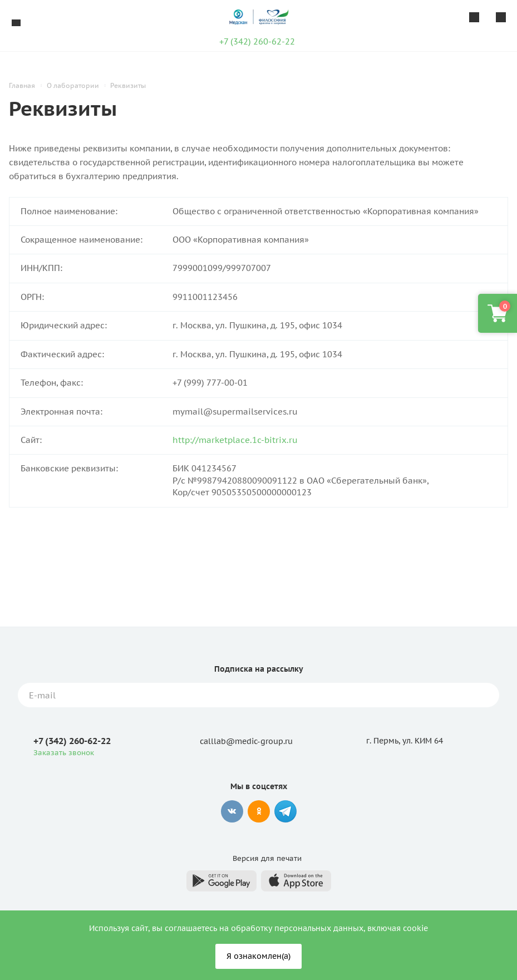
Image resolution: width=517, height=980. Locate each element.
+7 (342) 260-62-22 (257, 41)
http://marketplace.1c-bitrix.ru (235, 440)
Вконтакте (232, 811)
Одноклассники (259, 811)
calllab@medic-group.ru (246, 741)
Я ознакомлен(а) (258, 956)
